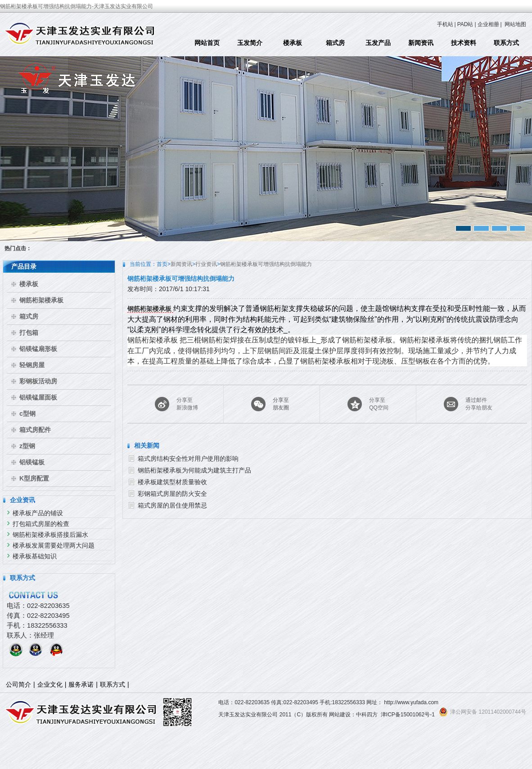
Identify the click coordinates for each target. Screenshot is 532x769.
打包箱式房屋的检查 (41, 524)
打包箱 (29, 333)
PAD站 (465, 24)
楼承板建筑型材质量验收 (172, 482)
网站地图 (515, 24)
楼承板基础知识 (35, 556)
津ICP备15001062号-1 (408, 715)
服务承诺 (81, 684)
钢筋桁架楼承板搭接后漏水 (50, 535)
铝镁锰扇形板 (38, 349)
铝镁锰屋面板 (38, 397)
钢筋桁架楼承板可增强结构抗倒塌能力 (266, 264)
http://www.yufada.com (411, 702)
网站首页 (207, 43)
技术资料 (464, 43)
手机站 (445, 24)
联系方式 (506, 43)
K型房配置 (34, 478)
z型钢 (27, 446)
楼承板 (293, 43)
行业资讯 (206, 264)
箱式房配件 (35, 430)
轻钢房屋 (32, 365)
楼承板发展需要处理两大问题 (54, 545)
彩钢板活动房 (38, 381)
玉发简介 (250, 43)
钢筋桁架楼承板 (41, 300)
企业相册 (488, 24)
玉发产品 (378, 43)
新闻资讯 (421, 43)
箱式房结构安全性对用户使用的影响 (188, 459)
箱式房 (335, 43)
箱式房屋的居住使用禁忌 (172, 505)
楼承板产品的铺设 (38, 513)
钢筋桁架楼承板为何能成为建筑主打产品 (194, 470)
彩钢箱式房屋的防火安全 (172, 494)
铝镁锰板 (32, 462)
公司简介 (18, 684)
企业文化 (50, 684)
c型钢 (27, 414)
